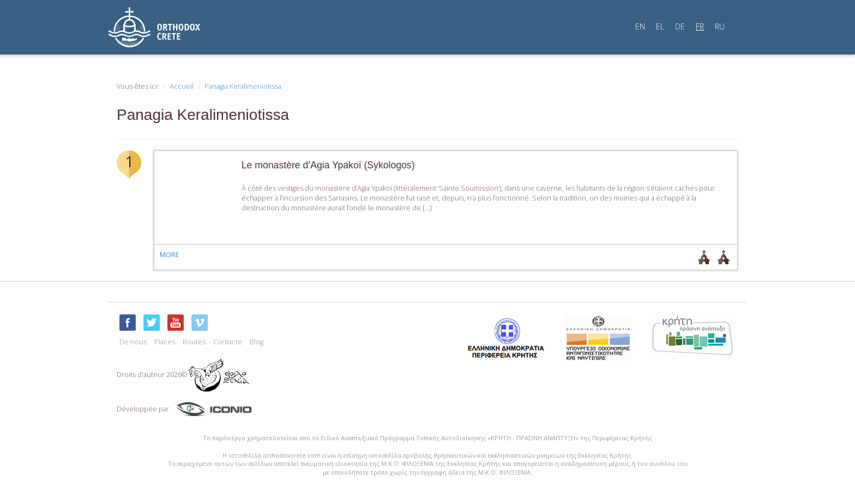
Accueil (182, 86)
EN (640, 26)
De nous (133, 342)
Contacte (228, 342)
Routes (194, 342)
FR (700, 26)
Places (165, 342)
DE (680, 26)
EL (660, 26)
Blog (257, 342)
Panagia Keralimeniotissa (243, 86)
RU (720, 26)
